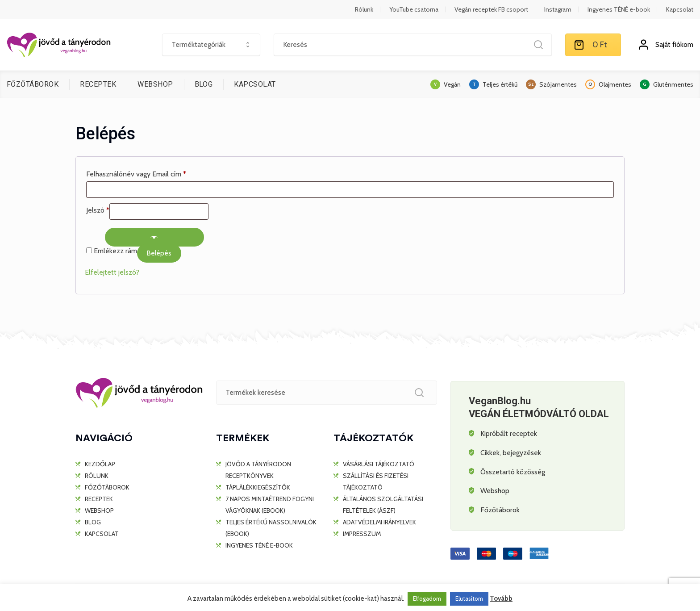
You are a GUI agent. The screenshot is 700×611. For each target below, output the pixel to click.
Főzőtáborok (500, 510)
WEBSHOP (155, 84)
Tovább (501, 598)
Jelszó (98, 210)
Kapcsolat (680, 9)
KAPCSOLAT (255, 84)
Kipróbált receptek (509, 433)
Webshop (495, 491)
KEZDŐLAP (100, 464)
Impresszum (362, 534)
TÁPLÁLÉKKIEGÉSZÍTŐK (258, 487)
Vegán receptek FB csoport (491, 9)
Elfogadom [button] (427, 598)
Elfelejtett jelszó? (112, 272)
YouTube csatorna (414, 9)
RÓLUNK (97, 476)
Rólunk (364, 9)
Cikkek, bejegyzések (511, 453)
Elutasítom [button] (469, 598)
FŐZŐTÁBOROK (33, 84)
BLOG (204, 84)
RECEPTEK (98, 84)
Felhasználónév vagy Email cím (136, 174)
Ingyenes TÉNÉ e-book (619, 9)
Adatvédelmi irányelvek (379, 522)
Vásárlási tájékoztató (379, 464)
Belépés (159, 253)
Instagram (558, 9)
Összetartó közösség (513, 472)
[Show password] (154, 237)
